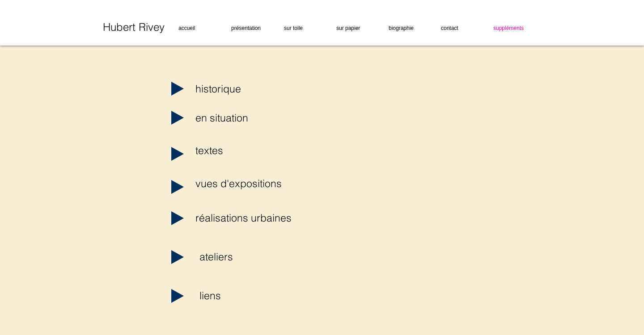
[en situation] (228, 118)
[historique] (228, 89)
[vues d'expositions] (239, 184)
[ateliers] (232, 257)
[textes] (228, 151)
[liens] (232, 296)
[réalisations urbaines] (244, 218)
